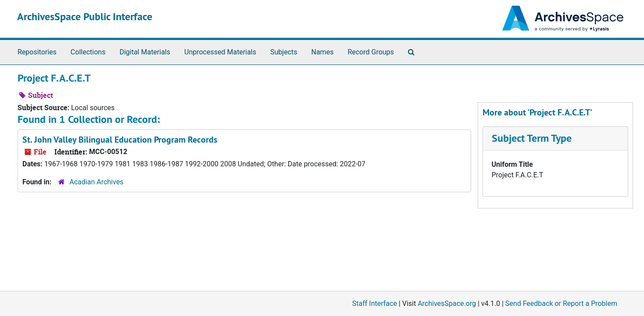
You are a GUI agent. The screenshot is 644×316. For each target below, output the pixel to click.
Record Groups (370, 52)
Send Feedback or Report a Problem (561, 303)
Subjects (284, 52)
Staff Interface (375, 303)
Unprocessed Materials (220, 52)
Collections (88, 52)
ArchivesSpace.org (447, 303)
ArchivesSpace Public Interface (85, 16)
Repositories (37, 52)
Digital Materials (145, 52)
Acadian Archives (96, 182)
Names (323, 52)
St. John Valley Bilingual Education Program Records (120, 140)
